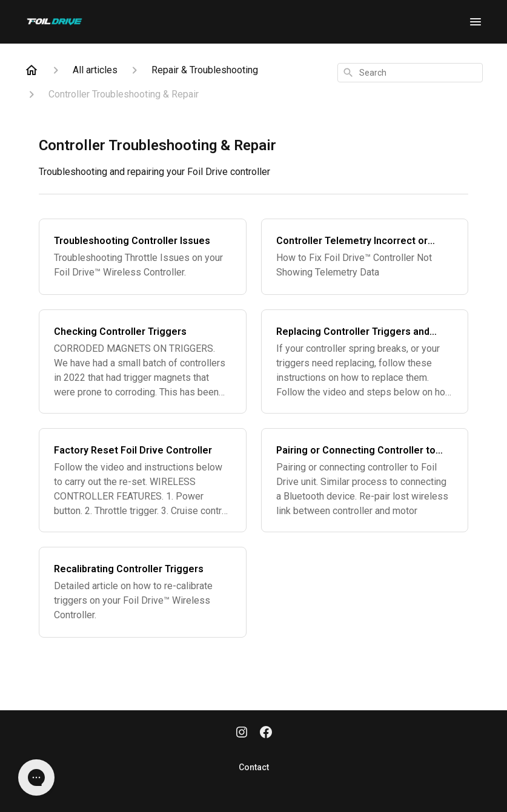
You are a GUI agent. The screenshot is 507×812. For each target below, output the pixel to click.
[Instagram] (242, 733)
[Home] (31, 70)
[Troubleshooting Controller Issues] (143, 257)
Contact (254, 767)
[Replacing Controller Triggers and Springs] (365, 361)
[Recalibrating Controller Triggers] (143, 592)
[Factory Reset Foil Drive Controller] (143, 480)
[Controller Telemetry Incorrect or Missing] (365, 257)
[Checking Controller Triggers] (143, 361)
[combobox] (410, 73)
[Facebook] (266, 733)
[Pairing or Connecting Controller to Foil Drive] (365, 480)
